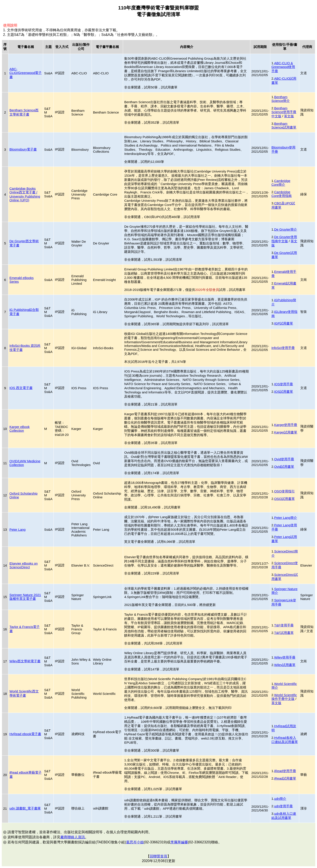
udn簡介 (280, 799)
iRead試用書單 (285, 778)
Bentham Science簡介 (281, 99)
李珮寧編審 (179, 842)
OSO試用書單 (284, 499)
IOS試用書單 (284, 392)
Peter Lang (18, 529)
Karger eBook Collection (20, 429)
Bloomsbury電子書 (23, 149)
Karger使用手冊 (286, 425)
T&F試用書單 (284, 633)
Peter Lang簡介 (285, 518)
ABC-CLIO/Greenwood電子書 (26, 73)
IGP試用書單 (284, 323)
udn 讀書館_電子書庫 (25, 808)
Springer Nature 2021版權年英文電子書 (25, 597)
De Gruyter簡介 (285, 229)
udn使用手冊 (283, 806)
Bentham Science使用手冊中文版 (284, 112)
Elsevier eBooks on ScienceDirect (24, 565)
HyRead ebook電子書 (25, 734)
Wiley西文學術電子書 (25, 661)
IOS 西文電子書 (21, 388)
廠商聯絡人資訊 (73, 837)
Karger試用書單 (286, 432)
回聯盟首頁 (158, 856)
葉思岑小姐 (135, 842)
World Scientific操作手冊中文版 (284, 697)
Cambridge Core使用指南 (282, 194)
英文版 (289, 116)
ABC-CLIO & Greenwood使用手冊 (283, 67)
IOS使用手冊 (284, 384)
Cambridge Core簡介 (281, 183)
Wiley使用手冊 (285, 657)
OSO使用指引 (284, 491)
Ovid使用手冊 (284, 459)
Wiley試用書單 (285, 665)
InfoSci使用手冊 (283, 348)
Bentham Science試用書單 (284, 125)
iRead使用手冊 (285, 771)
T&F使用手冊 (284, 625)
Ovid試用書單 (284, 467)
